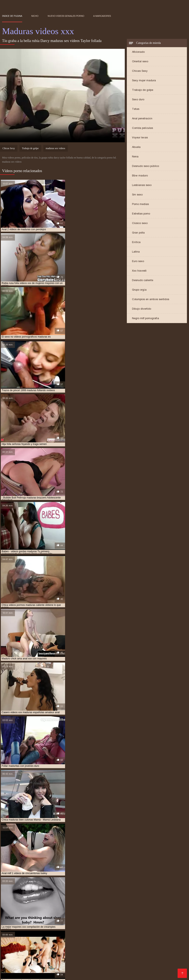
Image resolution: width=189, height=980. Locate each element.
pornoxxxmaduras (116, 921)
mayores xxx (97, 919)
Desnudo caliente (143, 281)
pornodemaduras (90, 921)
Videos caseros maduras (61, 948)
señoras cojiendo (37, 924)
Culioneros (142, 941)
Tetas (136, 109)
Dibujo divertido (142, 309)
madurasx (8, 919)
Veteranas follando (92, 944)
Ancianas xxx (33, 954)
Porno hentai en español (117, 954)
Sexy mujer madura (144, 81)
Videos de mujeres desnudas (40, 934)
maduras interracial (142, 912)
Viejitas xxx (161, 941)
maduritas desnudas (48, 919)
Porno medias (140, 204)
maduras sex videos (56, 149)
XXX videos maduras (61, 967)
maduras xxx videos (116, 917)
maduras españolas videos (33, 912)
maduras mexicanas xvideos (56, 915)
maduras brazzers (37, 910)
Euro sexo (138, 262)
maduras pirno (122, 915)
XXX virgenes (67, 944)
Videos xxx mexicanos (151, 934)
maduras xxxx (141, 917)
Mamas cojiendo (43, 931)
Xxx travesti (139, 271)
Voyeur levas (140, 138)
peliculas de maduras (159, 919)
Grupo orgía (139, 290)
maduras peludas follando (93, 915)
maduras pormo (167, 915)
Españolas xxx (97, 931)
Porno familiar (90, 958)
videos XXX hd (55, 954)
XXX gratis (155, 931)
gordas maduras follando (71, 908)
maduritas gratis (75, 919)
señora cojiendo (13, 924)
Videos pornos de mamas (44, 964)
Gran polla (138, 233)
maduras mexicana (170, 912)
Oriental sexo (140, 62)
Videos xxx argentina (116, 938)
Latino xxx (114, 948)
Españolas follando (93, 967)
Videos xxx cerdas (36, 958)
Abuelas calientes (47, 951)
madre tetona (100, 908)
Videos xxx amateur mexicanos (123, 951)
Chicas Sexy (140, 71)
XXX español (159, 961)
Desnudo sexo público (145, 166)
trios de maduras (121, 924)
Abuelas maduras (65, 958)
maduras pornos (13, 917)
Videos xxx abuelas (83, 954)
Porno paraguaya (33, 974)
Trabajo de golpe (143, 90)
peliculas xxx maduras (16, 921)
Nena (135, 157)
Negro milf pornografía (145, 319)
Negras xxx (120, 971)
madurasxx (25, 919)
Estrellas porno (141, 214)
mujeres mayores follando (125, 919)
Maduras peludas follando (36, 971)
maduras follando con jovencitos (104, 912)
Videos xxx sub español (80, 951)
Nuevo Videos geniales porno (66, 16)
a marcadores (102, 16)
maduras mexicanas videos (19, 915)
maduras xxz (161, 917)
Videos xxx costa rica (43, 961)
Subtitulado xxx (120, 944)
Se (136, 938)
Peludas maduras (146, 944)
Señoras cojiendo (143, 971)
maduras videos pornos (64, 917)
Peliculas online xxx (109, 964)
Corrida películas (142, 128)
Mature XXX (11, 958)
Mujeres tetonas (14, 961)
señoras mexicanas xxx (92, 924)
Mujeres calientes (73, 961)
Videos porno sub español (113, 934)
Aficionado (138, 52)
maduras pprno (36, 917)
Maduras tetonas (28, 948)
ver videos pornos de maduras (154, 924)
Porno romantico (86, 938)
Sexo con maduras (77, 934)
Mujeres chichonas (172, 958)
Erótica (136, 243)
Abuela (136, 147)
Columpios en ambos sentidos (151, 300)
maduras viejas (91, 917)
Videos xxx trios (121, 967)
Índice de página (12, 16)
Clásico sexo (140, 223)
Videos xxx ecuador (141, 958)
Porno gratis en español (128, 931)
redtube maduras (164, 921)
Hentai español (27, 938)
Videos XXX (100, 971)
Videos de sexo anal (140, 964)
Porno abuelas (44, 944)
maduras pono (144, 915)
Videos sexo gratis (133, 961)
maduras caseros (92, 910)
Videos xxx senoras (161, 948)
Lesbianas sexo (142, 185)
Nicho (35, 16)
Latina (136, 252)
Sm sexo (137, 195)
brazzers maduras (14, 908)
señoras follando (63, 924)
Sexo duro (138, 100)
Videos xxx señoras (29, 967)
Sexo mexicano (113, 958)
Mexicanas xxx (134, 948)
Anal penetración (142, 119)
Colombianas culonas (56, 938)
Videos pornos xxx (78, 964)
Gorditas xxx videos (117, 941)
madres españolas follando (158, 908)
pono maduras (43, 921)
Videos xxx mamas (71, 931)
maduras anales (12, 910)
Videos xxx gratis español (81, 941)
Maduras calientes (16, 931)
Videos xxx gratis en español (38, 941)
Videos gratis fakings (17, 951)
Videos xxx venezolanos (153, 967)
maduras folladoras (66, 912)
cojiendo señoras (40, 908)
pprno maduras (140, 921)
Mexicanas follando (154, 938)
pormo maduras (65, 921)
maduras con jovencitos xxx (124, 910)
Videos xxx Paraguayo (73, 971)
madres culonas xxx (125, 908)
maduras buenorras (65, 910)
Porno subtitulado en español (158, 954)
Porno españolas (160, 951)
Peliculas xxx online (103, 961)
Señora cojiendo (93, 948)
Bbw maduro (140, 176)
